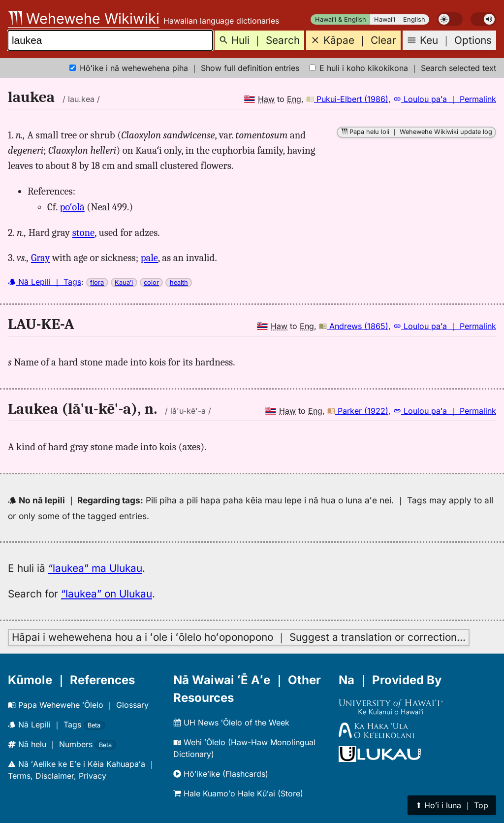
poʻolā (72, 207)
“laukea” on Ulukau (107, 594)
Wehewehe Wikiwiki (84, 18)
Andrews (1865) (354, 326)
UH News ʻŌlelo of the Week (231, 723)
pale (149, 258)
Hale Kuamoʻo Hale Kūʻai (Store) (238, 793)
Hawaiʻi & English (341, 19)
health (179, 282)
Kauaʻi (124, 282)
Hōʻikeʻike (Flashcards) (221, 774)
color (151, 282)
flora (97, 282)
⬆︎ (452, 805)
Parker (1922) (358, 411)
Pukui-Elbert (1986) (347, 99)
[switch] (450, 19)
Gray (40, 258)
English (414, 19)
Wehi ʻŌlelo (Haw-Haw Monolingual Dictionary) (244, 748)
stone (83, 232)
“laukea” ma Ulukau (95, 568)
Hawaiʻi (385, 19)
